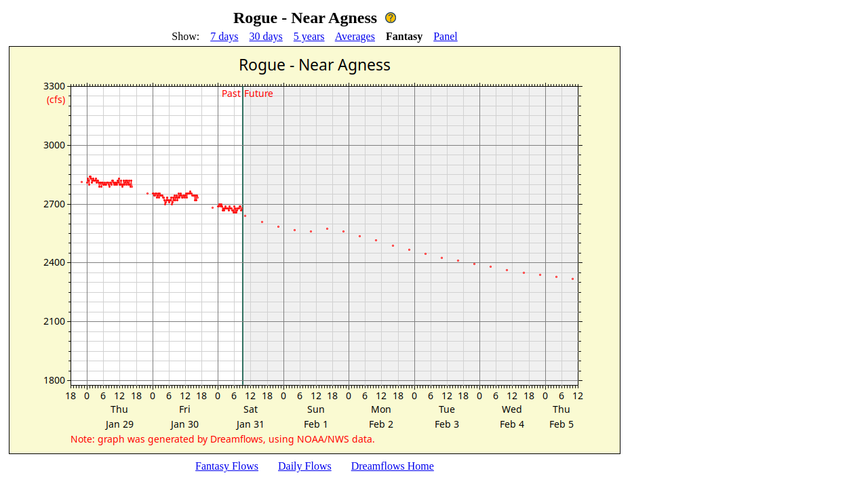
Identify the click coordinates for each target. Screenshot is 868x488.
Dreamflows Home (393, 466)
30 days (266, 36)
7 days (224, 36)
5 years (309, 36)
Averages (355, 36)
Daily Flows (305, 466)
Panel (446, 36)
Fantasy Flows (227, 466)
